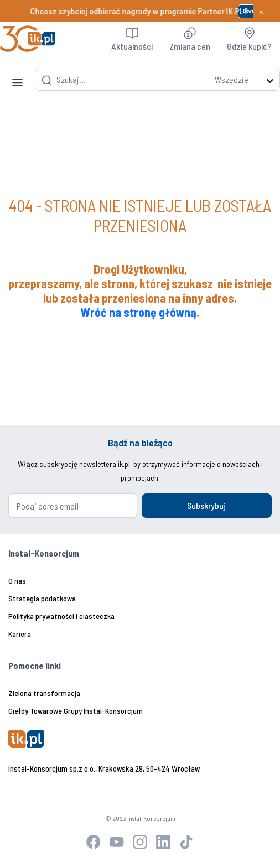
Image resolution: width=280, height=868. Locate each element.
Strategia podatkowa (42, 598)
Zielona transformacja (44, 693)
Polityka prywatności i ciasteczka (61, 616)
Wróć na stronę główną (139, 312)
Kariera (20, 634)
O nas (17, 581)
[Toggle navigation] (17, 75)
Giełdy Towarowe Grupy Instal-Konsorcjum (76, 711)
